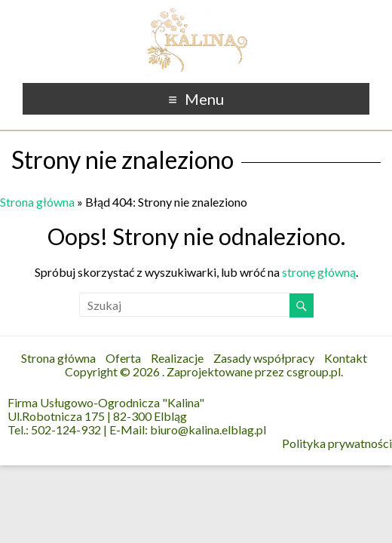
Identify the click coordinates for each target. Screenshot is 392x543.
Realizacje (177, 358)
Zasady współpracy (264, 358)
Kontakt (346, 358)
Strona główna (37, 202)
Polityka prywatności (337, 443)
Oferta (123, 358)
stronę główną (319, 272)
